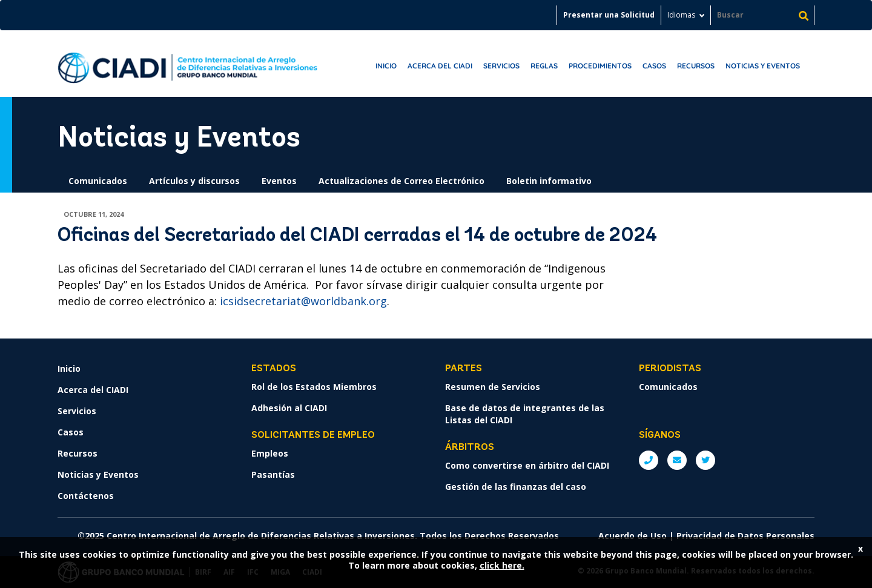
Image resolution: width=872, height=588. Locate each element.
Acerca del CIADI (440, 66)
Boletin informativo (549, 181)
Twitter (705, 460)
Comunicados (98, 181)
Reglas (544, 66)
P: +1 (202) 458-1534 (649, 460)
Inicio (386, 66)
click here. (502, 565)
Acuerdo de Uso (633, 536)
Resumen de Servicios (493, 387)
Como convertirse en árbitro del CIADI (527, 465)
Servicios (501, 66)
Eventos (279, 181)
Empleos (270, 453)
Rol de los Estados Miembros (314, 387)
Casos (654, 66)
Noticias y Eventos (763, 66)
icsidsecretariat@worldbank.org (303, 301)
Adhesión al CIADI (289, 408)
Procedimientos (600, 66)
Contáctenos (86, 496)
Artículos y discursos (194, 181)
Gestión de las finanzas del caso (516, 487)
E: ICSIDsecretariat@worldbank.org (677, 460)
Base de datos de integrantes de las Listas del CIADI (525, 414)
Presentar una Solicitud (609, 15)
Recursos (696, 66)
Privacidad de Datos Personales (745, 536)
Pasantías (273, 474)
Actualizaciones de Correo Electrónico (401, 181)
